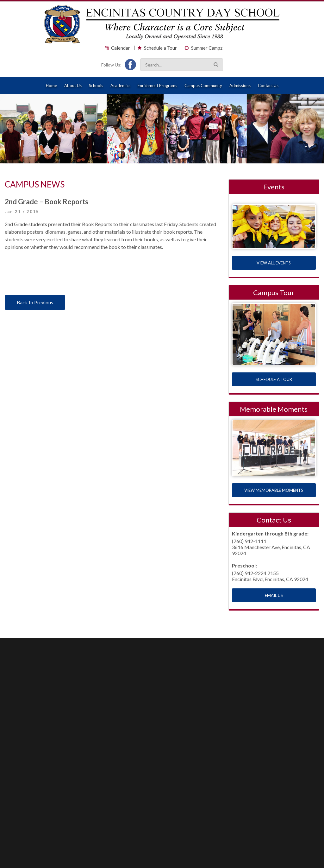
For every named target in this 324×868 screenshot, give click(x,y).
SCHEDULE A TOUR (274, 379)
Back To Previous (35, 302)
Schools (96, 86)
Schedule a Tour (160, 48)
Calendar (121, 48)
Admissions (240, 86)
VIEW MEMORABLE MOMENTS (274, 490)
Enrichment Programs (157, 86)
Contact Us (268, 86)
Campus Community (203, 86)
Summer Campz (207, 48)
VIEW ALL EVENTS (274, 263)
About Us (73, 86)
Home (51, 86)
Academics (120, 86)
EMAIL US (274, 595)
